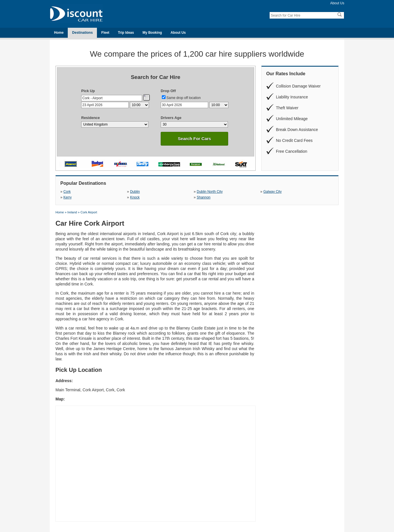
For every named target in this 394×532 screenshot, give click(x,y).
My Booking (152, 33)
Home (59, 33)
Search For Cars (194, 139)
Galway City (272, 192)
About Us (337, 3)
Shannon (204, 197)
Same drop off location (184, 98)
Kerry (68, 197)
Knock (135, 197)
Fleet (105, 33)
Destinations (82, 33)
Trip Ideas (126, 33)
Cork (67, 192)
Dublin (135, 192)
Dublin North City (210, 192)
